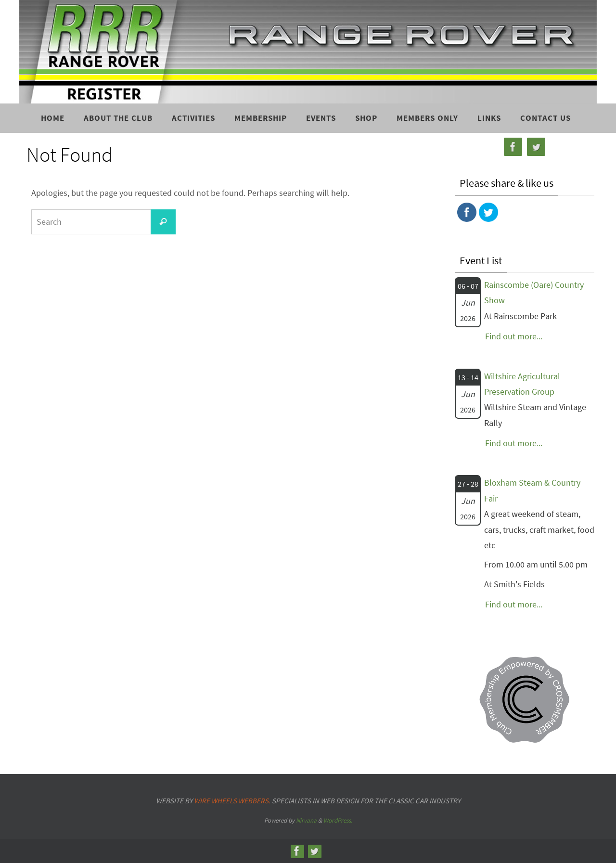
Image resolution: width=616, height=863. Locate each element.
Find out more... (514, 336)
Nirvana (306, 820)
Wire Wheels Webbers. (232, 801)
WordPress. (338, 820)
